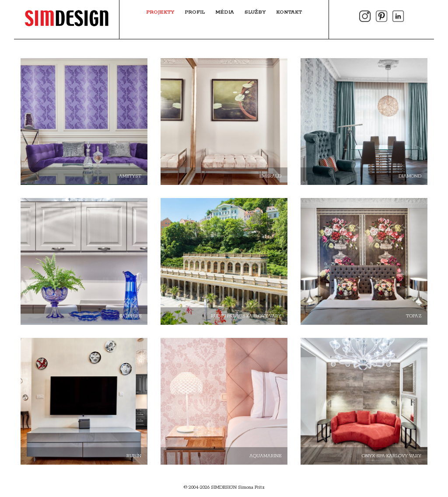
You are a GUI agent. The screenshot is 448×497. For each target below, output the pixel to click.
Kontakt (289, 12)
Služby (255, 12)
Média (225, 12)
